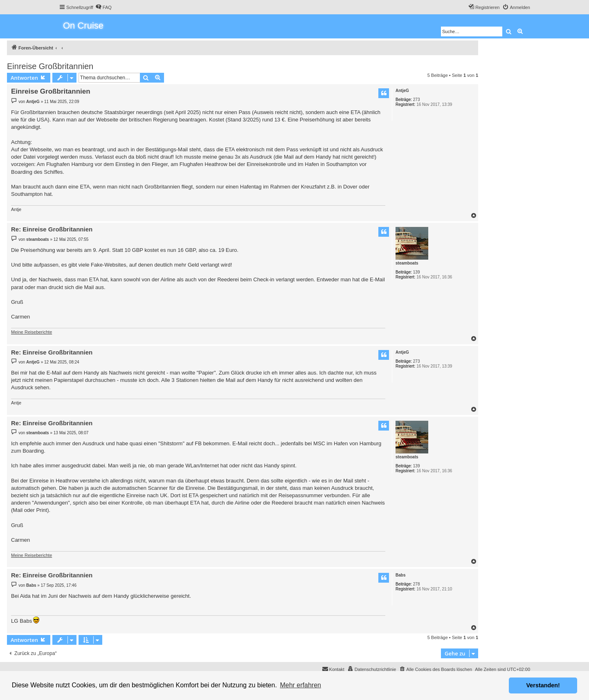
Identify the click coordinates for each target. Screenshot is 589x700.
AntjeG (402, 91)
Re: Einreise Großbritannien (52, 229)
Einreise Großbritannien (50, 66)
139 (417, 272)
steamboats (407, 263)
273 (417, 100)
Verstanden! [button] (543, 685)
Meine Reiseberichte (31, 332)
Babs (400, 575)
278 (417, 584)
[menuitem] (103, 7)
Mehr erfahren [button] (300, 685)
